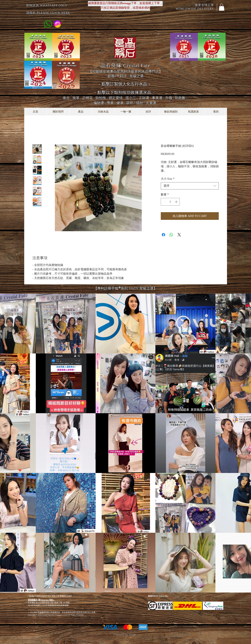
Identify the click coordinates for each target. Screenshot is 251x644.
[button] (222, 7)
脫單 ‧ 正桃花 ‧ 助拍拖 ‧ (91, 98)
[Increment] (177, 202)
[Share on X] (179, 235)
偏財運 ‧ (100, 103)
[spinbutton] (170, 202)
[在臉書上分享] (163, 235)
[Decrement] (164, 202)
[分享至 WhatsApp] (171, 235)
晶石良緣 (125, 65)
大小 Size (168, 179)
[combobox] (190, 186)
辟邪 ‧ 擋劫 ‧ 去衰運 (141, 103)
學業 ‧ (112, 103)
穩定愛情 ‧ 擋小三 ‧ (124, 98)
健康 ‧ (121, 103)
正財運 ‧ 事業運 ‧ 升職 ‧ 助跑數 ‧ (163, 98)
